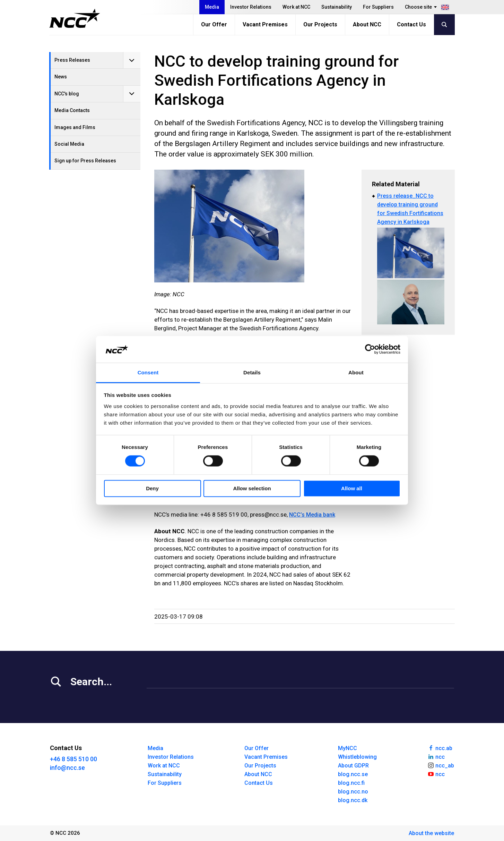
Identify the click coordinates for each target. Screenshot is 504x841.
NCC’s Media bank (312, 515)
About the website (431, 833)
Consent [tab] (148, 372)
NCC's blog (67, 94)
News (61, 77)
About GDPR (353, 766)
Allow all (352, 488)
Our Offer (214, 24)
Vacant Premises (265, 24)
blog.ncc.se (353, 774)
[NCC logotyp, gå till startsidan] (75, 18)
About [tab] (356, 372)
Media (212, 7)
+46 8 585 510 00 (73, 759)
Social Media (69, 144)
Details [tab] (252, 372)
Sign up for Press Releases (85, 161)
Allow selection (252, 488)
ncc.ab (440, 748)
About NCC (367, 24)
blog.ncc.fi (351, 783)
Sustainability (337, 7)
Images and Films (75, 127)
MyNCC (347, 748)
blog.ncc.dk (353, 800)
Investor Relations (251, 7)
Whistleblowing (357, 757)
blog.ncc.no (353, 792)
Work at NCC (296, 7)
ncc (436, 756)
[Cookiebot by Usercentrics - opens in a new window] (370, 349)
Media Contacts (72, 110)
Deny (152, 488)
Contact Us (411, 24)
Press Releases (72, 60)
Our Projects (320, 24)
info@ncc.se (67, 768)
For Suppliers (378, 7)
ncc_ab (441, 765)
